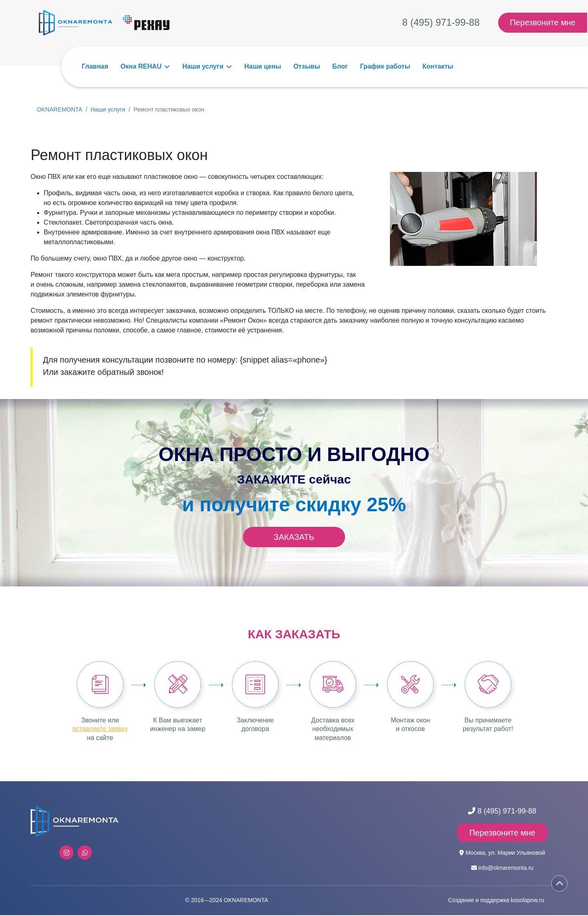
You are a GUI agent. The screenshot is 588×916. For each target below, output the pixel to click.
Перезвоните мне (543, 23)
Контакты (438, 66)
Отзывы (306, 66)
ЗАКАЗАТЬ (294, 537)
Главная (95, 66)
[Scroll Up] (559, 883)
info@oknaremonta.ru (506, 869)
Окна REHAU (141, 66)
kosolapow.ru (528, 901)
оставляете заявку (100, 730)
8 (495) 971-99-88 (441, 23)
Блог (340, 66)
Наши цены (263, 66)
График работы (385, 66)
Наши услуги (203, 66)
